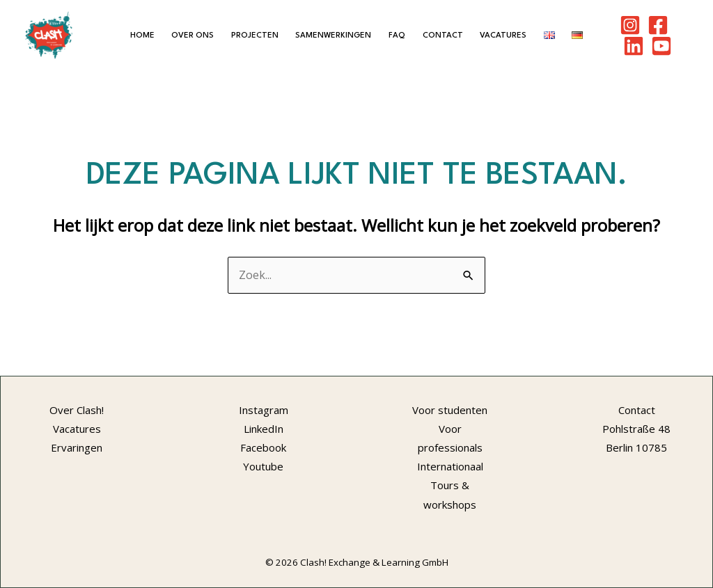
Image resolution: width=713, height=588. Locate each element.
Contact (443, 35)
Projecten (255, 35)
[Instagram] (630, 25)
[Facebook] (658, 25)
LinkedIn (264, 429)
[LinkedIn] (634, 46)
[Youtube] (661, 46)
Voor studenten (450, 410)
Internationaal (450, 466)
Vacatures (503, 35)
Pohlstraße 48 (636, 429)
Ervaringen (77, 447)
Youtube (263, 466)
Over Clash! (77, 410)
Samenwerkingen (333, 35)
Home (142, 35)
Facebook (263, 447)
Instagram (264, 410)
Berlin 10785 (636, 447)
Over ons (193, 35)
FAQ (397, 35)
